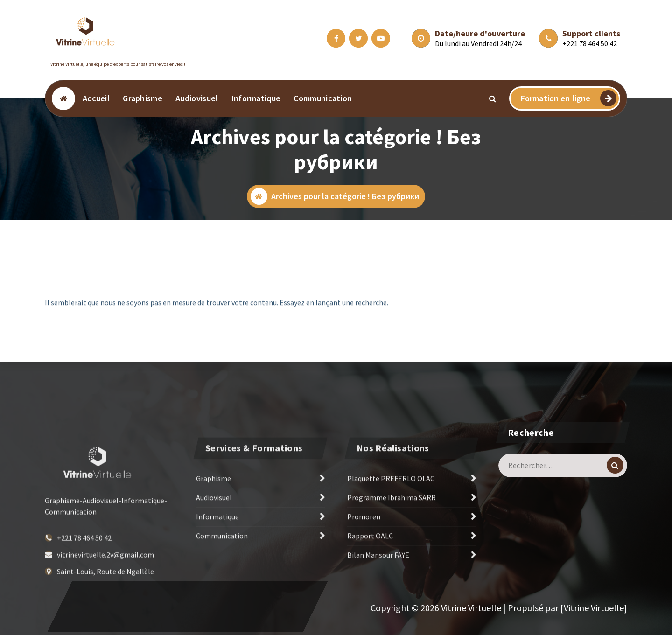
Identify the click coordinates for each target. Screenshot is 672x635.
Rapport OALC (370, 572)
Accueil (96, 98)
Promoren (364, 552)
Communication (323, 98)
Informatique (256, 98)
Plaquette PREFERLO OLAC (391, 514)
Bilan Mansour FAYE (378, 591)
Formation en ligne (569, 98)
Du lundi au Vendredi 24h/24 (478, 43)
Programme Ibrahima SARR (392, 533)
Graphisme (143, 98)
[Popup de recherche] (493, 98)
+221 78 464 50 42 (590, 43)
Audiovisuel (197, 98)
